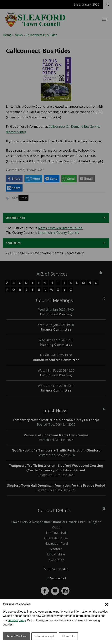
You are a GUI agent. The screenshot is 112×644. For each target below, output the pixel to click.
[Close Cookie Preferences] (107, 604)
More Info (68, 636)
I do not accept (44, 636)
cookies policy (17, 620)
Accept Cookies (16, 636)
